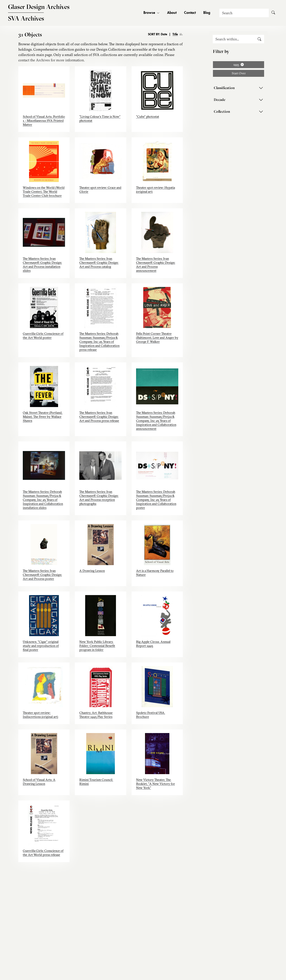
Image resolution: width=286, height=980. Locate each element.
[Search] (244, 13)
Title (175, 34)
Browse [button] (151, 13)
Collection (222, 111)
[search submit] (259, 39)
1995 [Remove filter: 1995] (239, 65)
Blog (207, 13)
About (172, 13)
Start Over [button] (239, 73)
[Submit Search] (273, 13)
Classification (224, 88)
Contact (190, 13)
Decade (220, 100)
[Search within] (234, 39)
